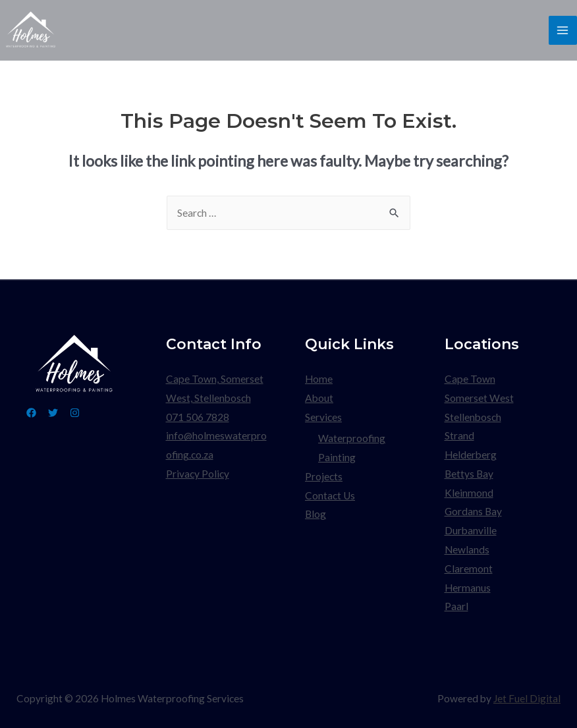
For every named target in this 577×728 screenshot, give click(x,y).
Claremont (469, 569)
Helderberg (471, 455)
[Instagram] (75, 413)
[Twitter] (53, 413)
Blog (316, 514)
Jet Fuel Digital (527, 698)
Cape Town (470, 379)
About (319, 398)
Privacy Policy (198, 474)
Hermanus (468, 588)
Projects (324, 476)
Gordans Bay (473, 511)
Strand (459, 435)
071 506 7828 (198, 417)
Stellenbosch (473, 417)
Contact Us (330, 495)
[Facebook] (31, 413)
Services (323, 417)
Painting (337, 457)
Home (319, 379)
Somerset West (479, 398)
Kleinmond (469, 493)
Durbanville (471, 530)
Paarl (456, 606)
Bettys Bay (469, 474)
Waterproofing (352, 438)
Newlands (467, 549)
